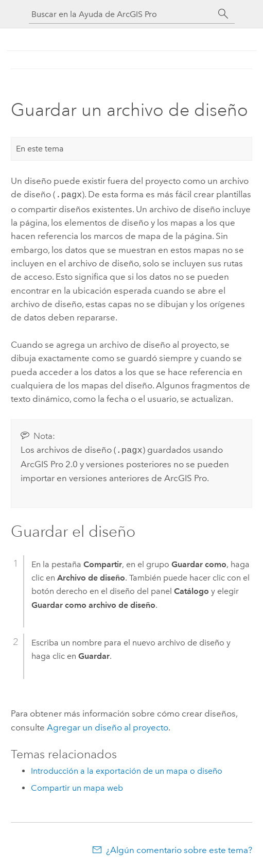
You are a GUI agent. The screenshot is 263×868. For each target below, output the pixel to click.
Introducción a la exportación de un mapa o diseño (127, 769)
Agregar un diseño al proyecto (108, 725)
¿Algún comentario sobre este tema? (179, 848)
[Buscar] (223, 14)
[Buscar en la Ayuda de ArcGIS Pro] (121, 14)
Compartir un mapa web (77, 786)
